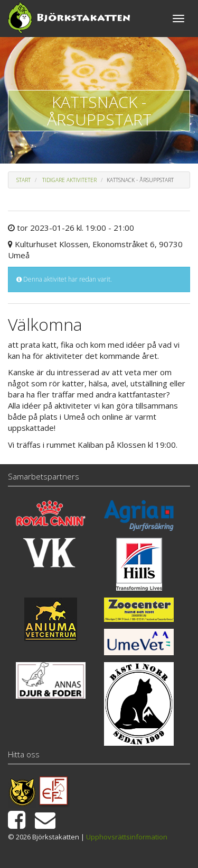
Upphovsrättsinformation (127, 837)
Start (23, 180)
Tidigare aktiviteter (69, 180)
